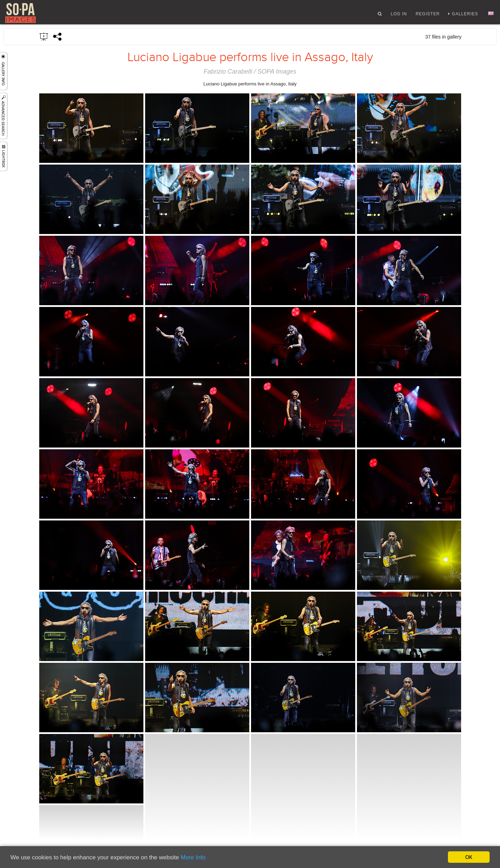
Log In (399, 15)
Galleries (465, 15)
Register (428, 15)
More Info (193, 857)
